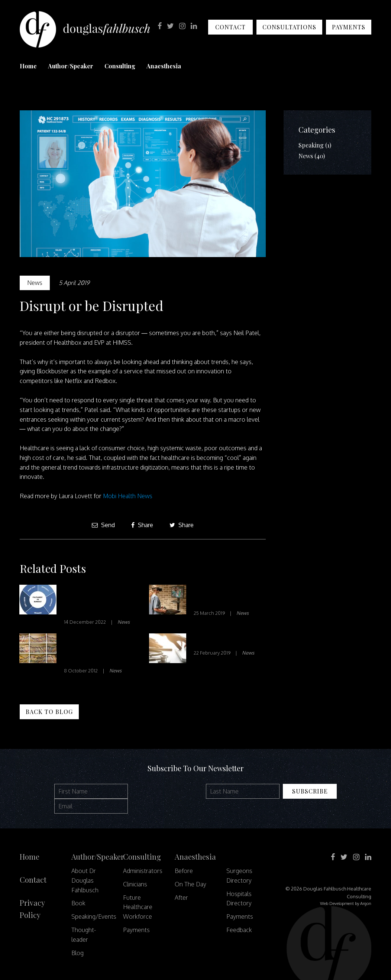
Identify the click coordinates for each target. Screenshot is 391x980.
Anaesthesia (164, 66)
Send (103, 525)
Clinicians (135, 884)
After (181, 898)
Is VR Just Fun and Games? (224, 596)
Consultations (289, 27)
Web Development (337, 903)
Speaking (311, 145)
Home (28, 66)
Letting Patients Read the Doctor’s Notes (94, 650)
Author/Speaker (71, 66)
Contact (230, 27)
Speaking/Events (94, 916)
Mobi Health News (128, 496)
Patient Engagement (228, 641)
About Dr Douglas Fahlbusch (85, 880)
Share (142, 525)
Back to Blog (49, 712)
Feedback (239, 930)
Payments (349, 27)
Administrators (143, 871)
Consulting (120, 66)
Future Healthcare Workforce (138, 907)
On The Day (190, 884)
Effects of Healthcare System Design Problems (99, 601)
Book (78, 903)
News (35, 283)
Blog (77, 953)
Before (184, 871)
